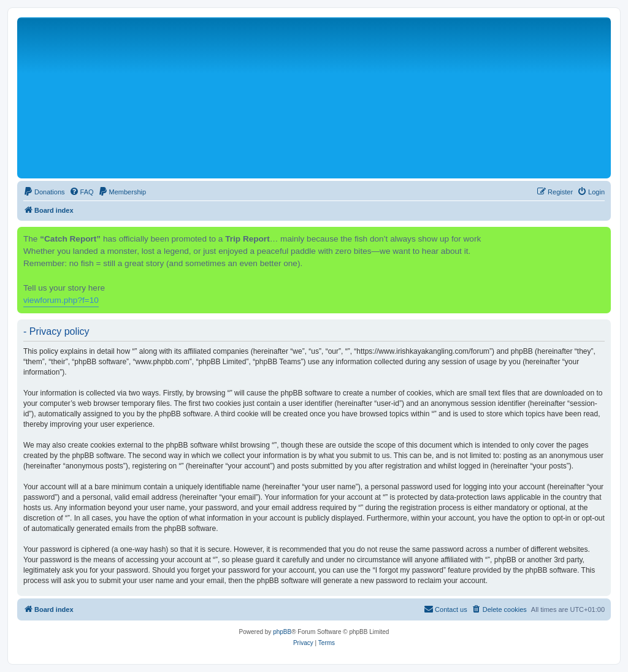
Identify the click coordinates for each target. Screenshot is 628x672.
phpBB (282, 632)
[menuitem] (44, 192)
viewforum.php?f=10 (61, 300)
